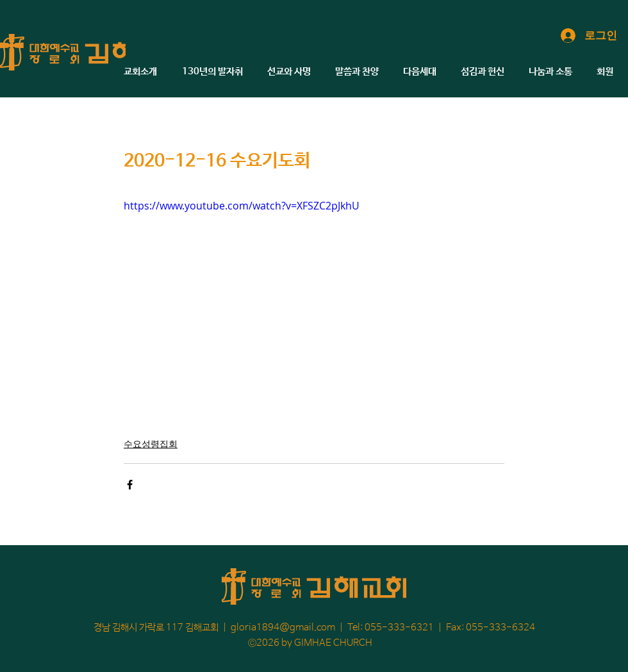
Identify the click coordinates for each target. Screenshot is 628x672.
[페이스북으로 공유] (130, 485)
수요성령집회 (151, 444)
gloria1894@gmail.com (283, 627)
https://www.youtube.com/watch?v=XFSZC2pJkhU (242, 206)
